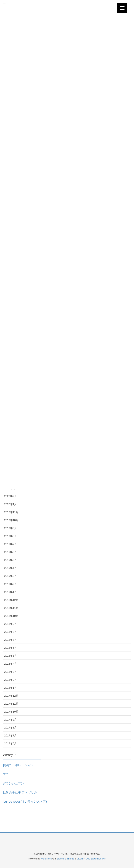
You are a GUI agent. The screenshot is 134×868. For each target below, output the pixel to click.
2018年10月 (11, 616)
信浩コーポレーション (18, 765)
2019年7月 (11, 544)
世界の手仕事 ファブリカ (20, 792)
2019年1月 (11, 592)
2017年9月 (11, 720)
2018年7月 (11, 640)
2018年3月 (11, 672)
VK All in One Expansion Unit (91, 859)
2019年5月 (11, 560)
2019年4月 (11, 568)
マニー (7, 774)
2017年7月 (11, 735)
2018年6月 (11, 648)
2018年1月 (11, 688)
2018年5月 (11, 656)
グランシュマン (13, 783)
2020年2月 (11, 496)
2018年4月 (11, 664)
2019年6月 (11, 552)
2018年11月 (11, 608)
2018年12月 (11, 600)
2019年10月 (11, 520)
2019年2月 (11, 584)
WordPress (46, 859)
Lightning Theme (65, 859)
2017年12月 (11, 696)
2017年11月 (11, 704)
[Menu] (122, 8)
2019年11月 (11, 512)
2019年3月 (11, 576)
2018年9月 (11, 624)
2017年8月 (11, 728)
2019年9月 (11, 528)
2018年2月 (11, 680)
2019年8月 (11, 536)
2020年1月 (11, 504)
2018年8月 (11, 632)
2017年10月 (11, 712)
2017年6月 (11, 743)
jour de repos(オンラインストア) (25, 802)
